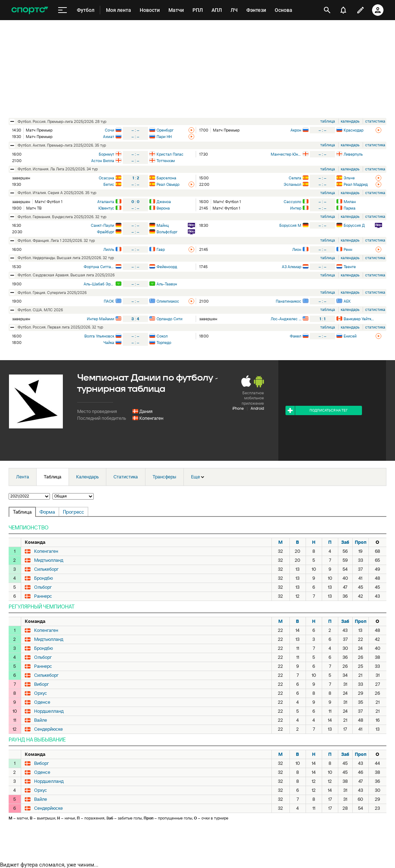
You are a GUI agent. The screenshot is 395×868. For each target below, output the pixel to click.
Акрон (296, 130)
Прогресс (73, 512)
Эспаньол (292, 184)
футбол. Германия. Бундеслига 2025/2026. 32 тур (62, 217)
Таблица (53, 477)
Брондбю (43, 578)
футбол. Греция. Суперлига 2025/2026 (52, 293)
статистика (375, 121)
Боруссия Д (354, 225)
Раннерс (43, 596)
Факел (296, 336)
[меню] (62, 10)
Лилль (109, 249)
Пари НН (164, 137)
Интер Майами (101, 319)
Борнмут (106, 154)
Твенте (350, 267)
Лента (23, 477)
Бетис (109, 184)
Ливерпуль (353, 154)
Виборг (41, 684)
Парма (350, 208)
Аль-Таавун (167, 284)
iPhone (238, 408)
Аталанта (106, 202)
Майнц (163, 225)
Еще (197, 477)
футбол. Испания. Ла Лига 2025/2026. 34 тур (58, 169)
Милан (350, 202)
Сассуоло (292, 202)
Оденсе (42, 702)
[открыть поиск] (327, 10)
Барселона (166, 178)
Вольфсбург (167, 232)
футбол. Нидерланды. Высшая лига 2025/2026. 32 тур (66, 258)
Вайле (41, 720)
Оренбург (165, 130)
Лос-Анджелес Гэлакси (286, 319)
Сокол (162, 336)
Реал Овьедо (168, 184)
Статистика (126, 477)
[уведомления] (343, 10)
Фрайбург (106, 232)
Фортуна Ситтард (99, 267)
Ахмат (109, 137)
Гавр (161, 249)
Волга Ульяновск (99, 336)
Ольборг (43, 587)
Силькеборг (46, 569)
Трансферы (164, 477)
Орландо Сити (169, 319)
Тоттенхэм (166, 161)
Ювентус (106, 208)
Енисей (350, 336)
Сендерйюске (48, 729)
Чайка (109, 343)
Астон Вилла (103, 161)
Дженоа (164, 202)
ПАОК (109, 301)
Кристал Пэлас (170, 154)
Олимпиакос (168, 301)
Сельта (295, 178)
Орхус (41, 693)
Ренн (348, 249)
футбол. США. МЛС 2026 (40, 310)
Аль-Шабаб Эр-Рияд (99, 284)
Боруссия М (290, 225)
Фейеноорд (167, 267)
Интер (296, 208)
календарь (350, 121)
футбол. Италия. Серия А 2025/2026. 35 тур (57, 193)
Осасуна (106, 178)
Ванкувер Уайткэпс (359, 319)
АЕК (347, 301)
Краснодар (354, 130)
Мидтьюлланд (49, 560)
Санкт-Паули (103, 225)
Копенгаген (151, 418)
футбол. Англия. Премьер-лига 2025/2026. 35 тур (62, 145)
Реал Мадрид (356, 184)
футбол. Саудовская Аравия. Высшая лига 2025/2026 (66, 275)
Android (257, 408)
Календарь (87, 477)
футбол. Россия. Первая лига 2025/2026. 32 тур (60, 327)
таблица (328, 121)
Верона (163, 208)
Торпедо (164, 343)
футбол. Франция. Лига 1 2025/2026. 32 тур (56, 240)
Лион (297, 249)
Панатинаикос (289, 301)
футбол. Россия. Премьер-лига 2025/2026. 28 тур (62, 121)
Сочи (110, 130)
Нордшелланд (49, 711)
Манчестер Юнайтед (286, 154)
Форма (47, 512)
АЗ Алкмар (292, 267)
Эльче (349, 178)
